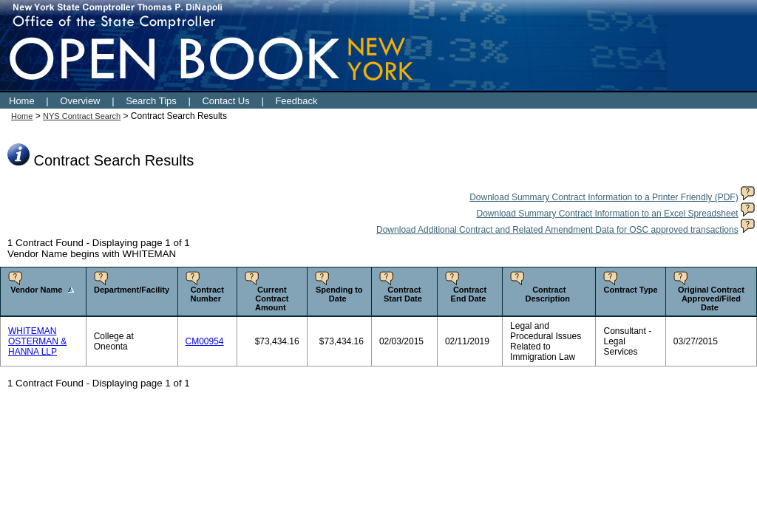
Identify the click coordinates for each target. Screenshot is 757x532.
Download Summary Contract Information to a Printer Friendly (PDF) (604, 197)
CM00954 (205, 341)
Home (22, 101)
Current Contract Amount (272, 299)
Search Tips (151, 101)
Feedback (296, 101)
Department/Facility (132, 290)
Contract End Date (469, 294)
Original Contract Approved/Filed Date (711, 299)
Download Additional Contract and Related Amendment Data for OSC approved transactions (557, 230)
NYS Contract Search (82, 116)
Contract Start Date (403, 294)
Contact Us (225, 101)
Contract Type (631, 290)
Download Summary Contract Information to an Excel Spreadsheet (607, 214)
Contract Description (547, 294)
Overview (80, 101)
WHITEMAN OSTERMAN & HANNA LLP (37, 341)
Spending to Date (339, 294)
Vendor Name (36, 290)
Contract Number (207, 294)
